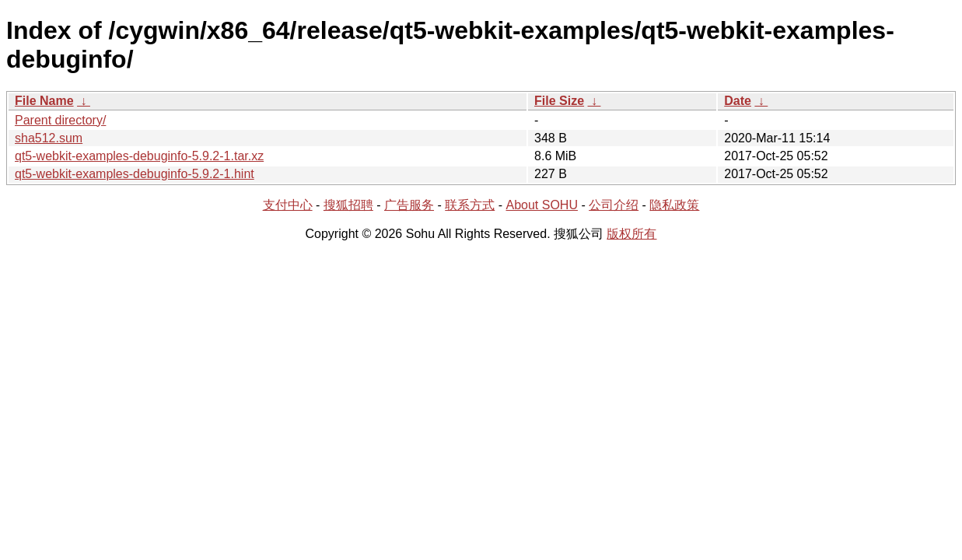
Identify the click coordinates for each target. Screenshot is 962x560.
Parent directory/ (60, 120)
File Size (559, 101)
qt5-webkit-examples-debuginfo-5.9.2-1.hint (135, 174)
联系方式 (470, 205)
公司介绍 (614, 205)
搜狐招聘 (348, 205)
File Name (44, 101)
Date (738, 101)
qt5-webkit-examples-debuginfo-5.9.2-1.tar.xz (139, 156)
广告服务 (409, 205)
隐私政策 (674, 205)
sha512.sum (49, 138)
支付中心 (288, 205)
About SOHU (541, 205)
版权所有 (631, 234)
